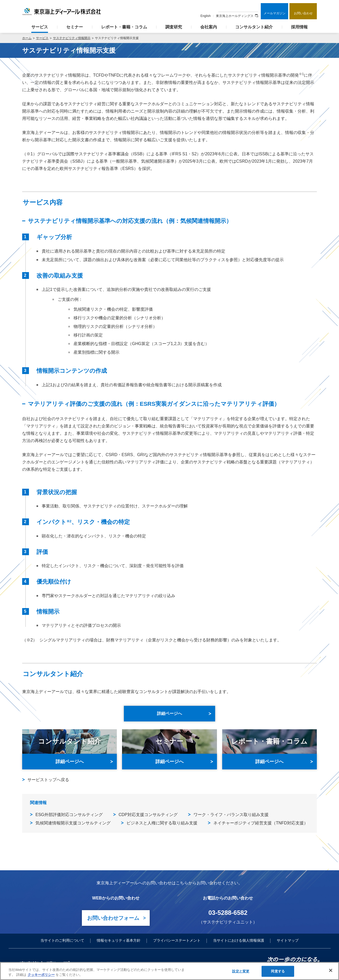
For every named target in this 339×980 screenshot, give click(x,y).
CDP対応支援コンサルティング (148, 815)
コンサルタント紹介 (254, 27)
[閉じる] (331, 970)
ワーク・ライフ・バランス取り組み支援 (231, 815)
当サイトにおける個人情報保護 (239, 940)
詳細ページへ (70, 762)
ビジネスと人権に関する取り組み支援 (162, 823)
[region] (169, 971)
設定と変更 (241, 971)
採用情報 (299, 27)
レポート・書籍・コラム (124, 27)
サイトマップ (288, 940)
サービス (40, 27)
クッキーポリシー (41, 975)
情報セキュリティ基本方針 (119, 940)
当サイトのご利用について (62, 940)
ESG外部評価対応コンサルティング (69, 815)
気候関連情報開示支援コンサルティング (73, 823)
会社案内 (209, 27)
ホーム (27, 38)
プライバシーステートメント (177, 940)
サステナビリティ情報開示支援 (117, 38)
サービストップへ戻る (48, 780)
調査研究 (174, 27)
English (206, 16)
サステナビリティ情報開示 (72, 38)
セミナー (75, 27)
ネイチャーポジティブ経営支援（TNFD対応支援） (261, 823)
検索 (254, 7)
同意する (278, 971)
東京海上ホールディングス (237, 16)
